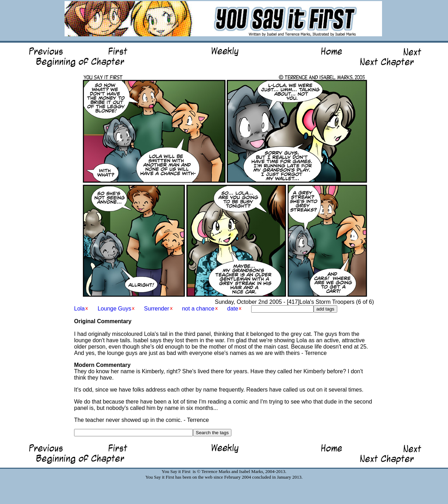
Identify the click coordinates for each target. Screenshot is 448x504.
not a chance (198, 309)
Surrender (156, 309)
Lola (79, 309)
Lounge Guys (114, 309)
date (233, 309)
